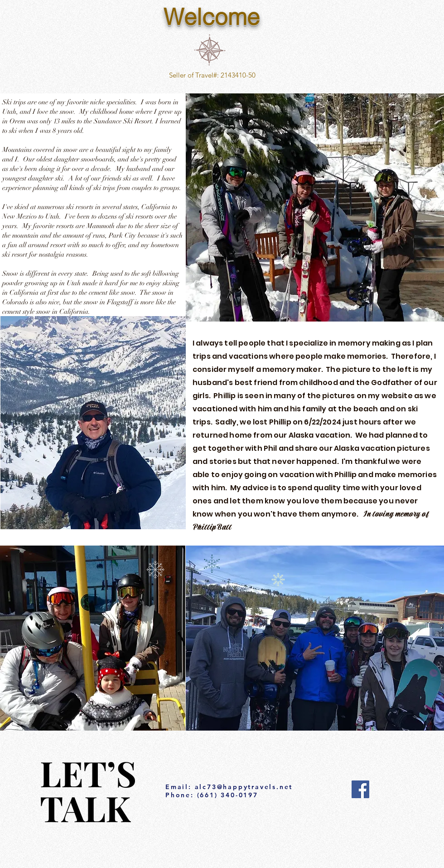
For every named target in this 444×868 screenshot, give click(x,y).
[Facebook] (360, 789)
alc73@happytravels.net (244, 787)
